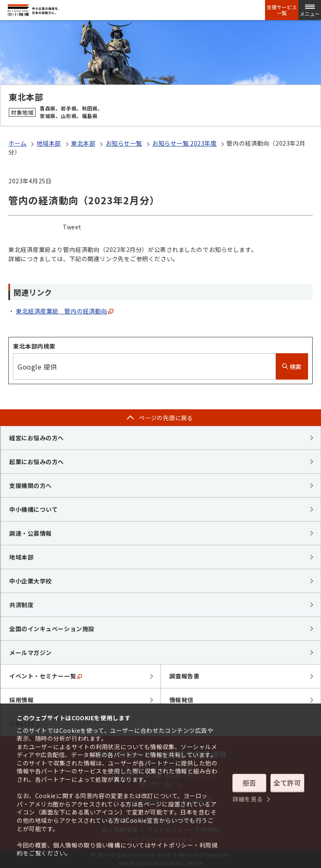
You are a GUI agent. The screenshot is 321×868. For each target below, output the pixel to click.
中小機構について (33, 509)
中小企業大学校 (31, 581)
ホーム (18, 143)
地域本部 (49, 143)
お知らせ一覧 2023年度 (184, 143)
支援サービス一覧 (282, 10)
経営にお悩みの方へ (37, 438)
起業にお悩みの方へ (37, 462)
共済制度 (21, 605)
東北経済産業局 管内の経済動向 (61, 311)
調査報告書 (185, 676)
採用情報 (21, 700)
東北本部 (83, 143)
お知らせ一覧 (124, 143)
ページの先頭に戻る (166, 418)
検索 (292, 367)
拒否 (249, 783)
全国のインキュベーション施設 (52, 629)
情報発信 (181, 700)
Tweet (72, 227)
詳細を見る (248, 799)
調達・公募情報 (31, 533)
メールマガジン (31, 652)
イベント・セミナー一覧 (46, 676)
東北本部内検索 (34, 346)
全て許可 (287, 783)
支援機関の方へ (31, 485)
